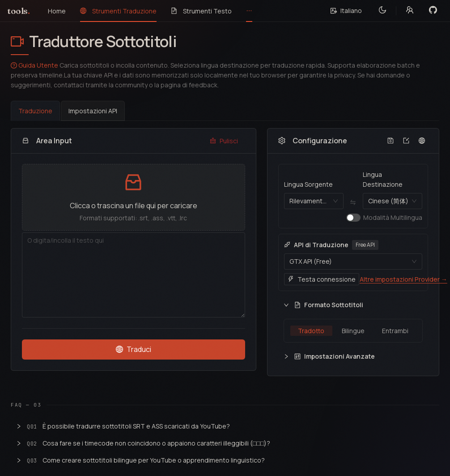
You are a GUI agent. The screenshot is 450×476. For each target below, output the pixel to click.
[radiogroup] (353, 331)
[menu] (182, 11)
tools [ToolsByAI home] (19, 11)
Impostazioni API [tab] (93, 111)
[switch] (353, 218)
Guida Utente (34, 65)
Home (57, 11)
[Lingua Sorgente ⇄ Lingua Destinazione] (353, 203)
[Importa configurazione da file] (406, 141)
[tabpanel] (225, 252)
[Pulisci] (224, 141)
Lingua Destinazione (383, 179)
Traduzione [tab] (35, 111)
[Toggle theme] (382, 11)
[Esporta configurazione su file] (391, 141)
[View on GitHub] (433, 11)
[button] (134, 197)
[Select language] (346, 11)
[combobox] (310, 201)
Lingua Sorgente (308, 184)
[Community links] (410, 11)
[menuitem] (57, 11)
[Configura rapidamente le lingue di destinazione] (422, 141)
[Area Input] (134, 275)
